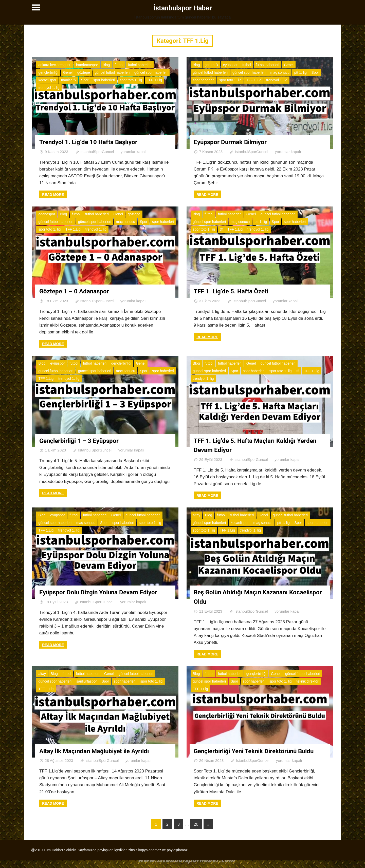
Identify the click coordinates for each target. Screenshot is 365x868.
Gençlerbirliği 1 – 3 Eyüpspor (83, 440)
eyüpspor (230, 65)
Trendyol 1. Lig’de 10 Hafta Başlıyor (92, 142)
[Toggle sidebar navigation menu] (37, 8)
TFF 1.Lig (154, 80)
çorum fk (211, 65)
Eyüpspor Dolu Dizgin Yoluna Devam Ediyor (103, 592)
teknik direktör (307, 680)
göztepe (84, 72)
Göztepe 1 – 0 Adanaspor (77, 291)
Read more (53, 194)
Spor (85, 80)
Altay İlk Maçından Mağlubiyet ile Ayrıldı (99, 750)
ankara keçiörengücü (55, 65)
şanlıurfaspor (87, 680)
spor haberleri (104, 80)
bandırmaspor (87, 65)
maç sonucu (280, 72)
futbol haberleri (140, 65)
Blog (106, 65)
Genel (68, 72)
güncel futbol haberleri (112, 72)
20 (196, 832)
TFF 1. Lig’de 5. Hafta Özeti (234, 291)
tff (221, 229)
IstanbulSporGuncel (97, 151)
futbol (119, 65)
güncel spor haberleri (151, 72)
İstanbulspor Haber (182, 8)
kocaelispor (47, 80)
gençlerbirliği (48, 72)
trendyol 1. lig (49, 87)
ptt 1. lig (300, 72)
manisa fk (69, 80)
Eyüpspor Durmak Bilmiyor (234, 142)
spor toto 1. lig (131, 80)
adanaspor (47, 214)
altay (196, 514)
